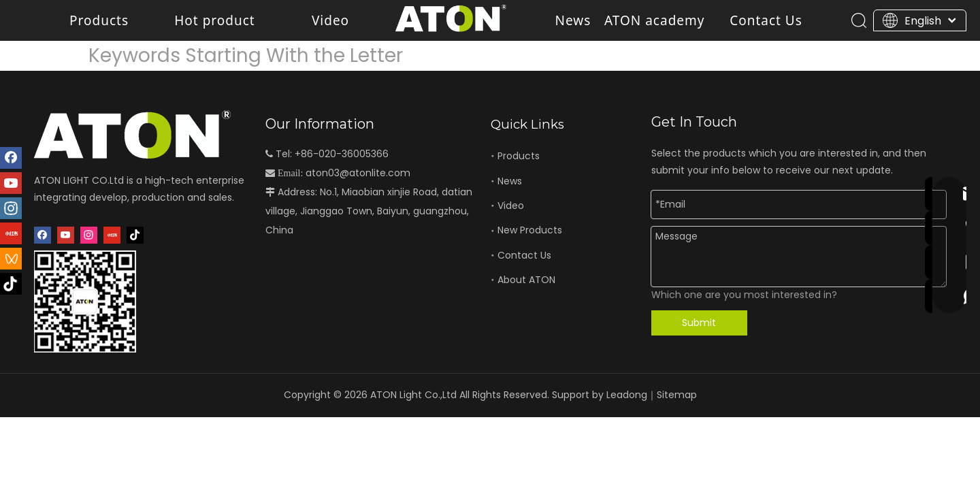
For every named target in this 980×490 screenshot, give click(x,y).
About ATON (526, 280)
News (573, 20)
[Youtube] (66, 235)
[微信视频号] (11, 259)
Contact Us (766, 20)
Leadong (627, 395)
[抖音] (135, 235)
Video (330, 20)
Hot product (214, 20)
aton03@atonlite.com (358, 173)
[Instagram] (89, 235)
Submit (699, 323)
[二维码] (85, 301)
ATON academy (655, 20)
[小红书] (112, 235)
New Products (530, 230)
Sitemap (677, 395)
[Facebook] (43, 235)
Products (99, 20)
